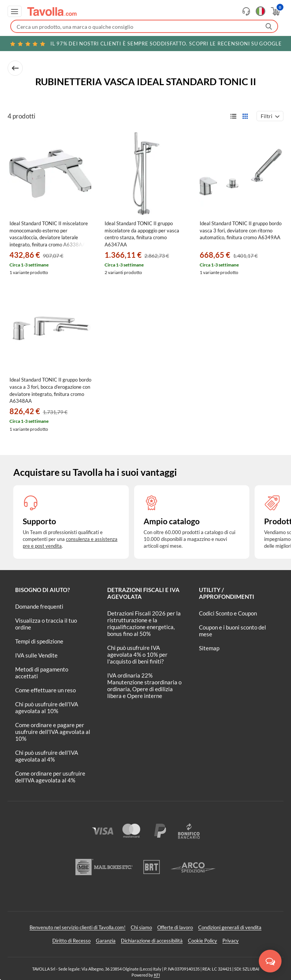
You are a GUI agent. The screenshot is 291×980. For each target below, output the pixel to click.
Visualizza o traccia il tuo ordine (46, 624)
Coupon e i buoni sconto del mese (232, 631)
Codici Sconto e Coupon (228, 613)
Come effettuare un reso (45, 690)
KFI (157, 975)
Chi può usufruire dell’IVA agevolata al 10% (47, 707)
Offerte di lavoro (175, 927)
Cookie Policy (203, 941)
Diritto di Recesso (71, 941)
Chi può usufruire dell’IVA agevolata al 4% (47, 756)
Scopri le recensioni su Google (145, 44)
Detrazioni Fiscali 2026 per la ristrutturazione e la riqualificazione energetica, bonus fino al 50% (144, 623)
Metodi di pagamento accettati (42, 673)
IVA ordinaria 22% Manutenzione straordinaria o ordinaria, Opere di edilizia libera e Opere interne (144, 686)
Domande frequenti (39, 606)
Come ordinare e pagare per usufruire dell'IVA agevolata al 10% (53, 732)
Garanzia (106, 941)
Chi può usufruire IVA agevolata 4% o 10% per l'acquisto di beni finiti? (137, 654)
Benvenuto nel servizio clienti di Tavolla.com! (77, 927)
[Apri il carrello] (275, 11)
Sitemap (209, 648)
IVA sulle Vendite (36, 655)
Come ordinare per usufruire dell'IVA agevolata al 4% (50, 777)
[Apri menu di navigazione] (15, 11)
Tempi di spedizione (39, 641)
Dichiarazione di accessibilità (152, 941)
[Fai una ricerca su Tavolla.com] (144, 26)
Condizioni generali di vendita (230, 927)
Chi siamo (141, 927)
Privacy (231, 941)
